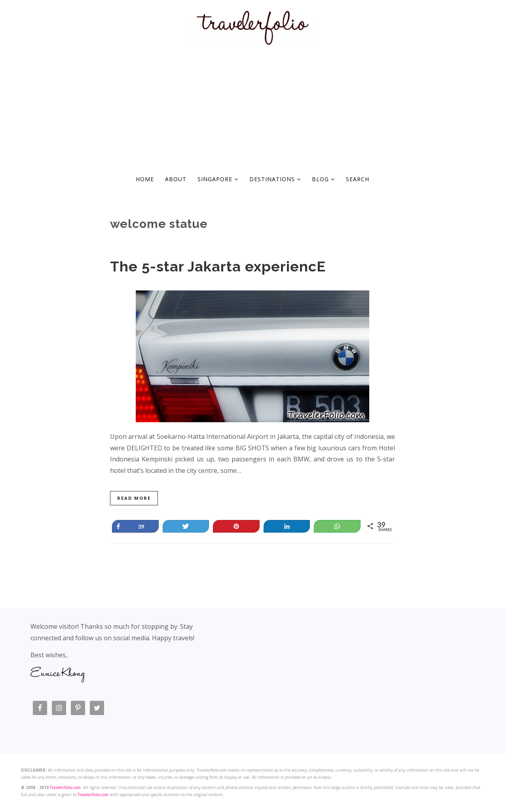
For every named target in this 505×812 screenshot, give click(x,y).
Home (145, 179)
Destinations (275, 179)
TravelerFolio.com (65, 787)
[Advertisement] (252, 109)
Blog (323, 179)
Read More (134, 498)
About (176, 179)
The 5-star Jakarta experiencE (218, 266)
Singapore (218, 179)
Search (358, 179)
